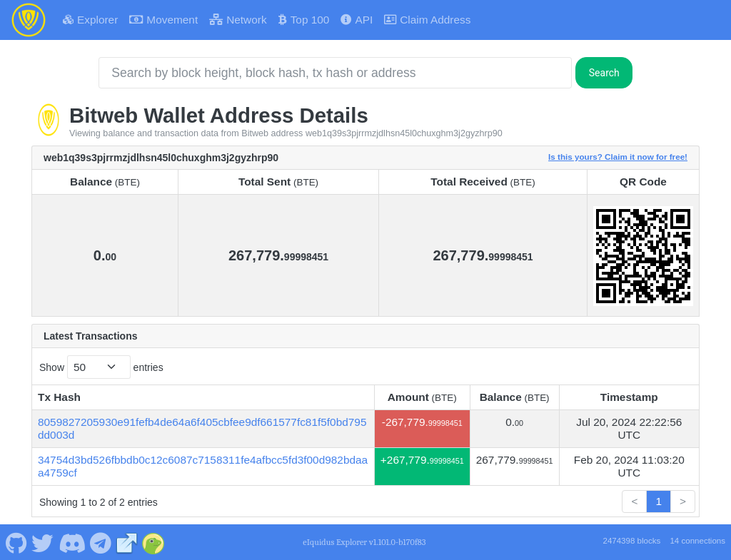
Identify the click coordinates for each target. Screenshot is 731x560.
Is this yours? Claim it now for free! (618, 157)
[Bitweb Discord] (72, 542)
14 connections (697, 541)
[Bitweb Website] (127, 542)
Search (604, 73)
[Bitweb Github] (16, 542)
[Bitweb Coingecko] (153, 542)
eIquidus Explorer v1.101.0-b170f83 (364, 542)
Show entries (101, 367)
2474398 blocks (631, 541)
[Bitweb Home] (29, 20)
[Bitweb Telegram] (101, 542)
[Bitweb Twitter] (43, 542)
